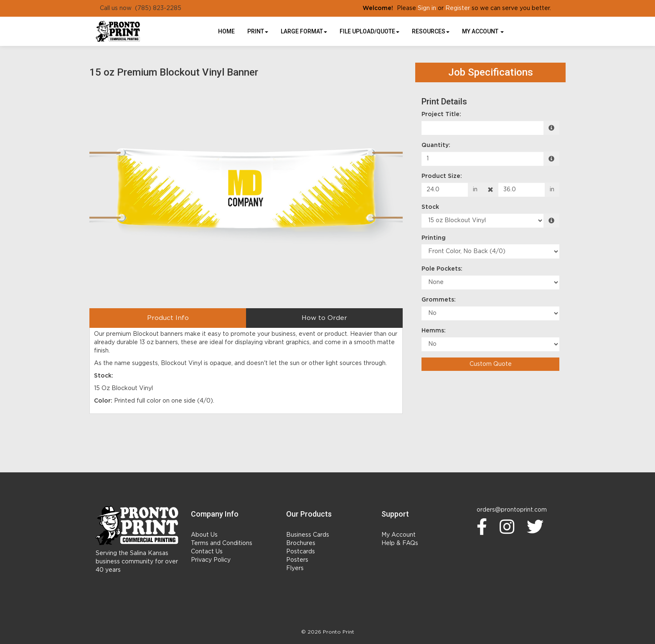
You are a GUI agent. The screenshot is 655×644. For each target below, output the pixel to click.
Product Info (168, 318)
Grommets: (439, 300)
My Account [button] (483, 31)
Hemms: (434, 331)
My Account (399, 535)
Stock (430, 207)
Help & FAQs (400, 543)
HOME (226, 31)
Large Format (304, 31)
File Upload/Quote (369, 31)
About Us (204, 535)
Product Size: (442, 176)
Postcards (301, 552)
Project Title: (441, 114)
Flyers (295, 568)
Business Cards (308, 535)
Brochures (301, 543)
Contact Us (207, 552)
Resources (431, 31)
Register (458, 8)
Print (258, 31)
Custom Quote (491, 364)
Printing (434, 238)
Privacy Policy (211, 560)
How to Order (324, 318)
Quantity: (436, 145)
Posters (297, 560)
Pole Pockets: (442, 269)
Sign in (427, 8)
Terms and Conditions (222, 543)
